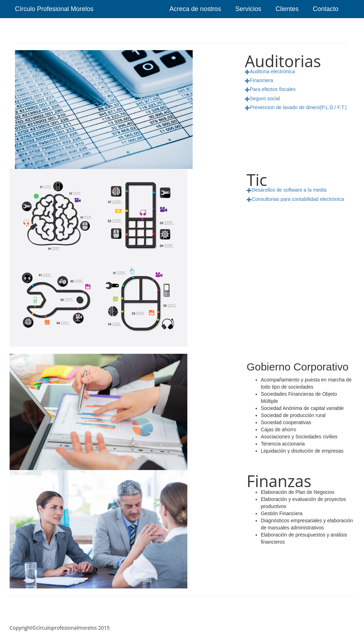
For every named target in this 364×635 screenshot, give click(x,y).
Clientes (287, 9)
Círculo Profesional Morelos (54, 9)
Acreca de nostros (195, 9)
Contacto (326, 9)
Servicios (248, 9)
